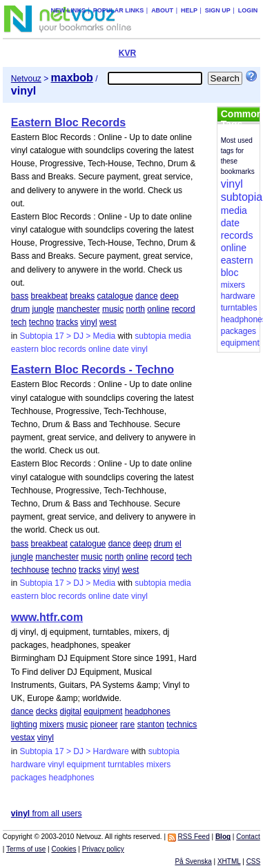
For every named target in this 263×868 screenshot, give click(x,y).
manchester (78, 309)
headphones (148, 711)
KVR (127, 53)
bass (20, 296)
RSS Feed (194, 837)
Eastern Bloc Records (68, 122)
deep (169, 296)
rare (127, 724)
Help (189, 10)
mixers (51, 724)
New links (68, 10)
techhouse (30, 570)
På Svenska (193, 861)
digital (71, 711)
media (180, 336)
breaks (82, 296)
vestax (23, 738)
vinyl (89, 322)
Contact (248, 837)
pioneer (104, 724)
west (108, 322)
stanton (151, 724)
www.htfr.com (47, 617)
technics (182, 724)
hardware (28, 765)
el (178, 544)
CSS (254, 861)
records (72, 349)
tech (19, 322)
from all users (47, 813)
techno (41, 322)
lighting (24, 724)
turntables (126, 765)
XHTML (229, 861)
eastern (25, 349)
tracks (67, 322)
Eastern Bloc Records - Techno (92, 369)
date (120, 349)
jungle (43, 309)
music (113, 309)
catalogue (115, 296)
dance (147, 296)
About (162, 10)
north (136, 309)
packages (29, 778)
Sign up (218, 10)
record (184, 309)
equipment (103, 711)
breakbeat (49, 296)
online (158, 309)
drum (20, 309)
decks (47, 711)
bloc (48, 349)
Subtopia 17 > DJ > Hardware (75, 751)
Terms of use (26, 849)
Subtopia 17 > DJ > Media (68, 336)
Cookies (64, 849)
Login (248, 10)
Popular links (119, 10)
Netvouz (26, 79)
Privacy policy (103, 849)
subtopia (150, 336)
